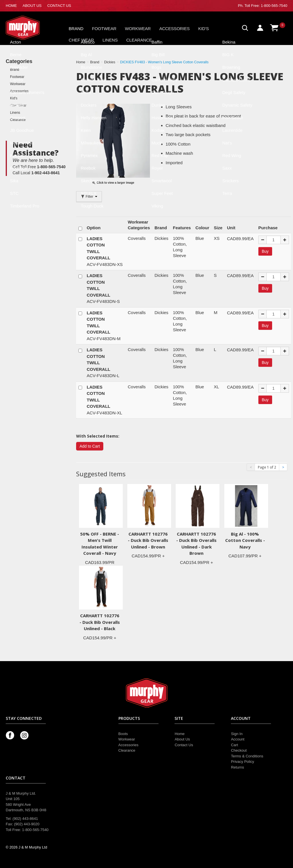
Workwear (138, 29)
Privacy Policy (242, 762)
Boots (123, 734)
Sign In (237, 734)
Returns (237, 767)
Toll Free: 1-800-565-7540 (266, 6)
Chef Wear (81, 40)
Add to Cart (90, 446)
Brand (76, 29)
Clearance (139, 40)
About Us (182, 739)
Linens (110, 40)
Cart (234, 745)
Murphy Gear (30, 28)
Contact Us (184, 745)
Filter (89, 197)
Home (180, 734)
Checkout (239, 750)
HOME (11, 6)
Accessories (175, 29)
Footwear (104, 29)
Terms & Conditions (247, 756)
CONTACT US (59, 6)
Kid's (204, 29)
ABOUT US (32, 6)
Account (238, 739)
